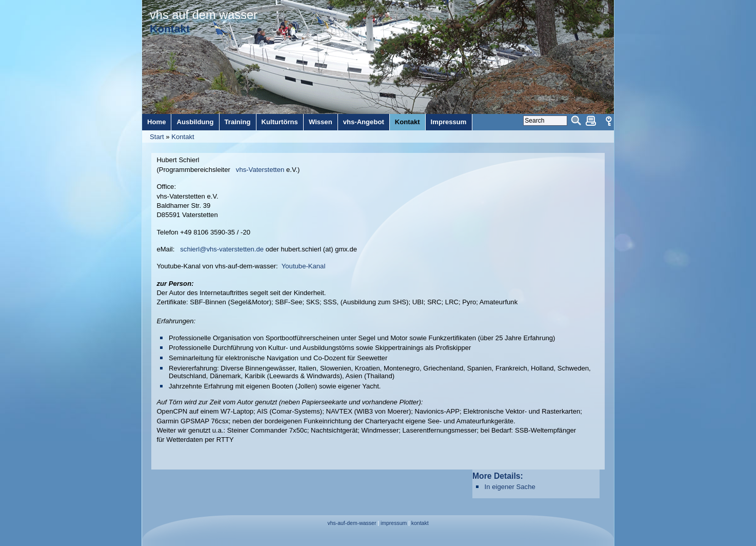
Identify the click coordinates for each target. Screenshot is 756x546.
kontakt (420, 523)
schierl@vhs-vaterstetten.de (222, 249)
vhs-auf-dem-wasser (352, 523)
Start (157, 137)
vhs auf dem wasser (204, 15)
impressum (394, 523)
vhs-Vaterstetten (260, 170)
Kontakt (183, 137)
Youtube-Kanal (304, 266)
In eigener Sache (510, 487)
